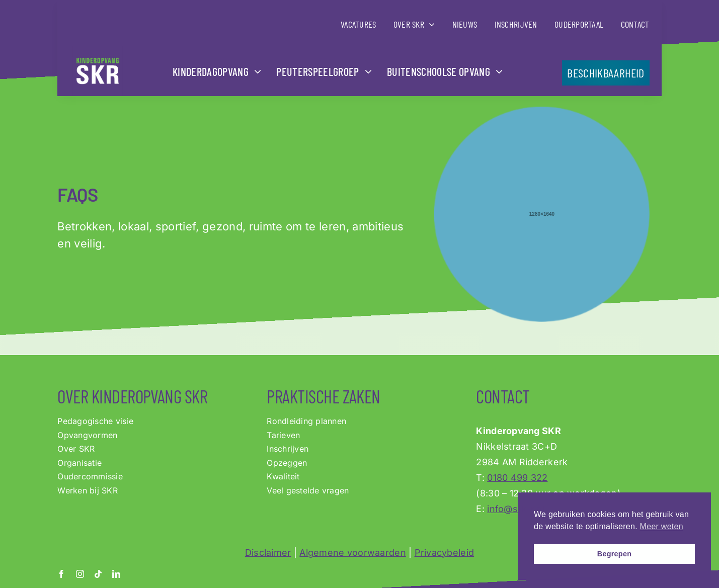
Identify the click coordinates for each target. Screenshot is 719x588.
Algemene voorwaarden (352, 553)
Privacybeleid (445, 553)
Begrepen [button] (615, 554)
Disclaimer (268, 553)
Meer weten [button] (662, 526)
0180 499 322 (517, 478)
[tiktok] (98, 574)
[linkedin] (116, 574)
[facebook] (61, 574)
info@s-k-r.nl (516, 509)
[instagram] (80, 574)
